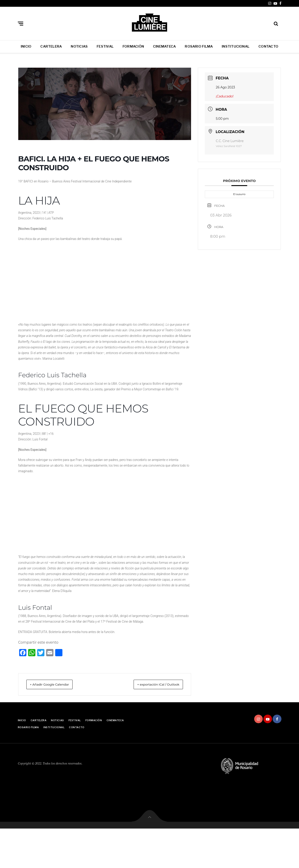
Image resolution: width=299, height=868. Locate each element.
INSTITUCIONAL (236, 46)
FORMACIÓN (133, 46)
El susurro (239, 194)
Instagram (270, 3)
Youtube (275, 3)
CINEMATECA (164, 46)
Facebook (280, 3)
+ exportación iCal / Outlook (153, 684)
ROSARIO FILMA (199, 46)
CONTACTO (268, 46)
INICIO (26, 46)
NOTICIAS (79, 46)
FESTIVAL (105, 46)
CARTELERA (51, 46)
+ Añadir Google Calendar (55, 684)
